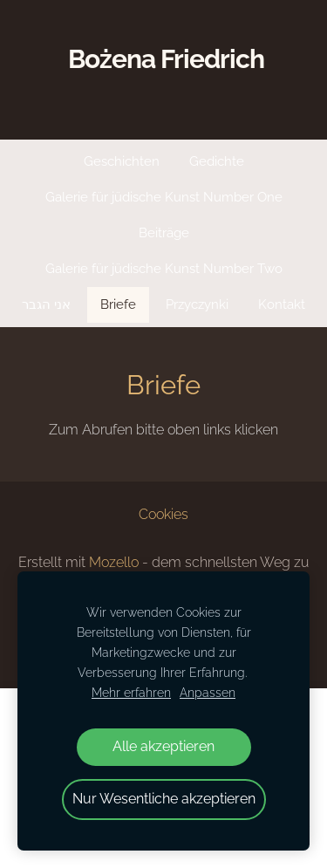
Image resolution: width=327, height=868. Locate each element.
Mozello (114, 562)
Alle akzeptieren (163, 746)
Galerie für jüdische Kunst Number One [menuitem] (164, 197)
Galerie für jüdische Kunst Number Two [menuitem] (164, 269)
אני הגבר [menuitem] (46, 304)
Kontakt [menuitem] (282, 304)
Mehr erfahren (131, 692)
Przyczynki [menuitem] (197, 304)
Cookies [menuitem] (163, 514)
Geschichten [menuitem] (122, 161)
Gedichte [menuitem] (217, 161)
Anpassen (208, 692)
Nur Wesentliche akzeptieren (164, 799)
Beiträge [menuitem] (164, 233)
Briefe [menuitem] (118, 304)
